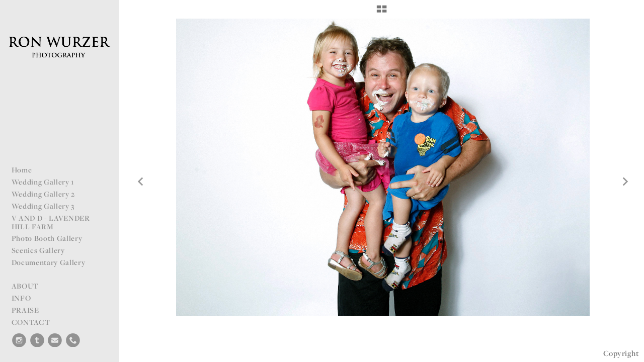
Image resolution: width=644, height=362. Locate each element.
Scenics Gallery (38, 250)
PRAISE (25, 310)
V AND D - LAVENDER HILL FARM (51, 222)
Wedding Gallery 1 (43, 182)
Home (22, 170)
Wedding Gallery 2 (44, 194)
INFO (21, 298)
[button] (382, 13)
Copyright (621, 353)
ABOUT (25, 286)
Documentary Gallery (49, 262)
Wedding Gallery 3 (43, 206)
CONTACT (31, 322)
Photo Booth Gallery (47, 238)
